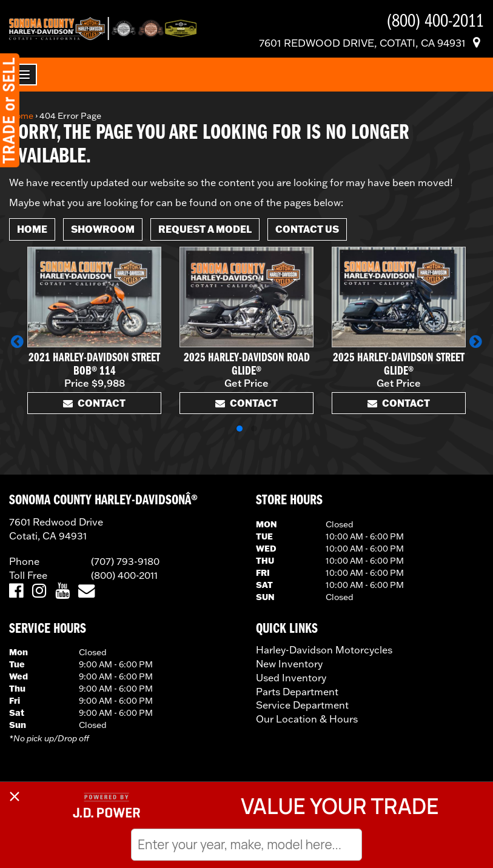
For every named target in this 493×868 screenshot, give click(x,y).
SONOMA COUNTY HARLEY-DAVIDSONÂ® (103, 501)
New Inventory (289, 664)
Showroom (103, 229)
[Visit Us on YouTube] (62, 591)
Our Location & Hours (307, 719)
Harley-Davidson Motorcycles (324, 650)
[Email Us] (86, 591)
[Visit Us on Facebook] (16, 591)
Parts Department (297, 692)
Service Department (302, 705)
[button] (17, 341)
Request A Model (205, 229)
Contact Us (307, 229)
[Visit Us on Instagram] (39, 591)
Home (21, 116)
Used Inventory (291, 678)
